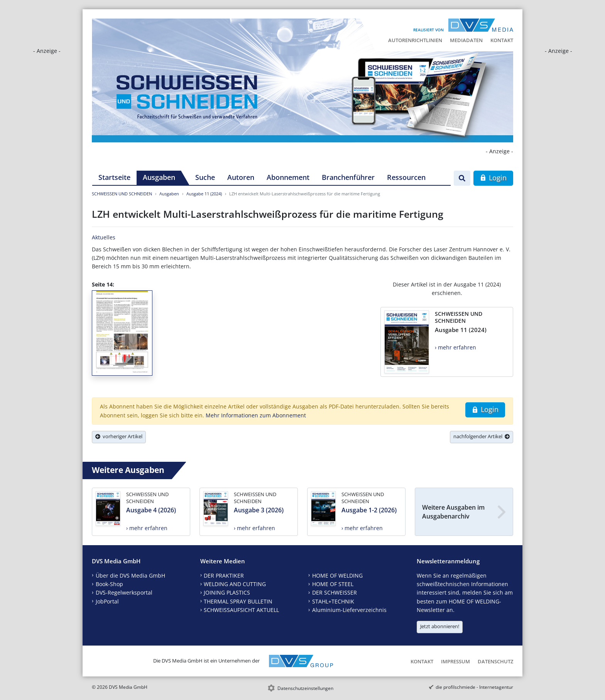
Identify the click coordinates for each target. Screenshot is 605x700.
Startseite (114, 177)
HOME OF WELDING (337, 575)
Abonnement (288, 177)
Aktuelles (104, 237)
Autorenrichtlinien (415, 40)
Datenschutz (495, 661)
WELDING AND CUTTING (235, 584)
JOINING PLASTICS (227, 592)
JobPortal (107, 601)
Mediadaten (466, 40)
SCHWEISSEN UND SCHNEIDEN (122, 194)
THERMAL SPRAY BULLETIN (238, 601)
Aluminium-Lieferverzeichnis (349, 610)
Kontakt (502, 40)
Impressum (455, 661)
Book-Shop (109, 584)
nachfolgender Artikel (482, 436)
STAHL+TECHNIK (333, 601)
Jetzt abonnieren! (440, 626)
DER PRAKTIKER (224, 575)
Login (493, 178)
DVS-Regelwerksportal (124, 592)
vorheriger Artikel (119, 436)
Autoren (241, 177)
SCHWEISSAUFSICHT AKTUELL (241, 610)
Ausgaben (159, 177)
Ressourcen (406, 177)
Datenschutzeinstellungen (305, 688)
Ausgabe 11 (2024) (204, 194)
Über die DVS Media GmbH (130, 575)
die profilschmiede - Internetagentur (474, 687)
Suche (205, 177)
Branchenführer (348, 177)
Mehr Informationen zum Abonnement (256, 415)
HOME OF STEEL (333, 584)
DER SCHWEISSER (335, 592)
